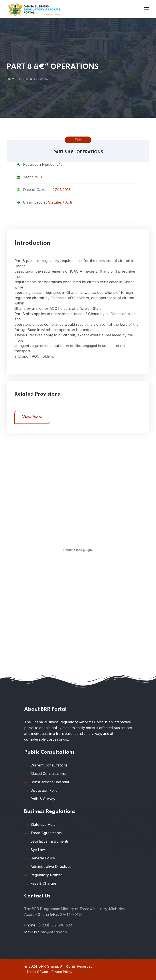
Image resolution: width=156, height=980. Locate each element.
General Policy (40, 858)
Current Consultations (46, 765)
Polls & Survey (40, 799)
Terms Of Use (37, 972)
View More (32, 417)
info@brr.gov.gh (53, 932)
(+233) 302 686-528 (55, 925)
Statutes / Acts (35, 79)
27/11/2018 (62, 190)
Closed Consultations (45, 774)
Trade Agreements (43, 833)
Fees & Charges (40, 884)
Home (11, 79)
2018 (38, 177)
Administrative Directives (48, 867)
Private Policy (62, 972)
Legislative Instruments (46, 841)
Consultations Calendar (47, 782)
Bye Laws (35, 850)
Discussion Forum (42, 791)
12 (61, 164)
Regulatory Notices (43, 875)
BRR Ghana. (49, 966)
